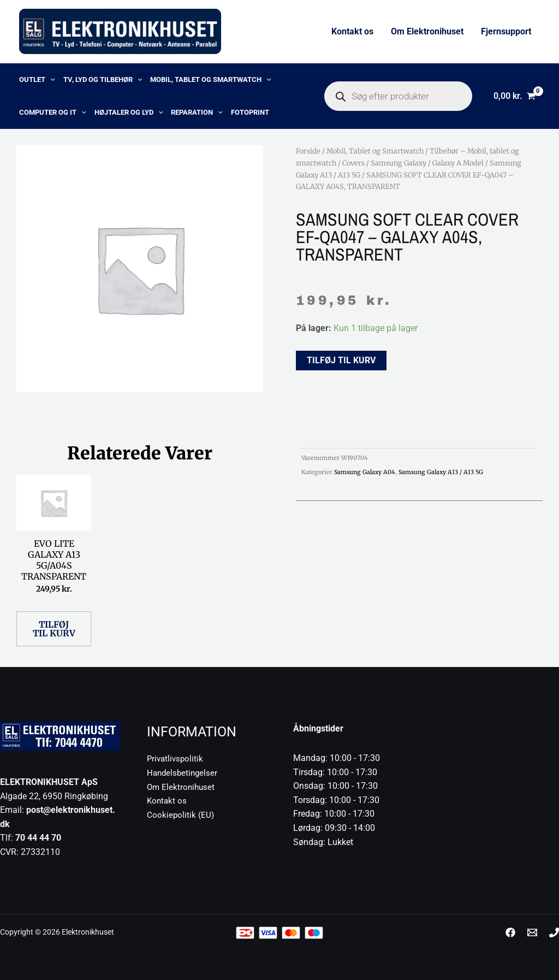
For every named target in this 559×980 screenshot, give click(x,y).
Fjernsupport (506, 31)
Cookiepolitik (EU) (181, 815)
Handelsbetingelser (184, 773)
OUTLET (37, 80)
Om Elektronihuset (427, 31)
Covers (353, 163)
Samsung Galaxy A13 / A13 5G (441, 472)
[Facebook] (510, 932)
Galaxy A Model (458, 163)
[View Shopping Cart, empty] (514, 96)
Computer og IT (53, 113)
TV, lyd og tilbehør (103, 80)
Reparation (197, 113)
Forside (308, 151)
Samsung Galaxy (399, 163)
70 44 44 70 (38, 838)
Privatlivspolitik (176, 758)
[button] (50, 80)
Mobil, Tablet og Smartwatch (211, 80)
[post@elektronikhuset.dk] (532, 932)
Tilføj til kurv (341, 360)
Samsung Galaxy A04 (365, 472)
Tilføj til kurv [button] (54, 629)
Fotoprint (250, 112)
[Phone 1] (554, 932)
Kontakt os (352, 31)
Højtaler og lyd (129, 113)
